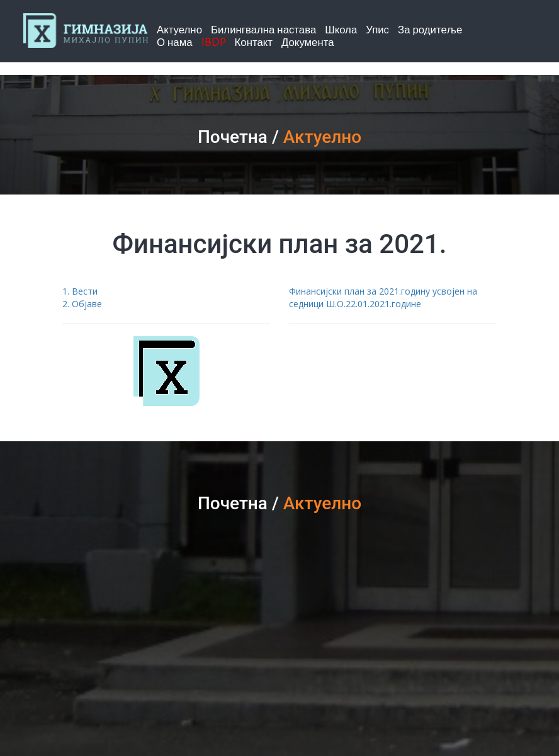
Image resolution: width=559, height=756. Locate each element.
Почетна (233, 137)
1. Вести (80, 291)
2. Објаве (82, 304)
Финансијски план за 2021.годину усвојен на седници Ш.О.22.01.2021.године (383, 297)
